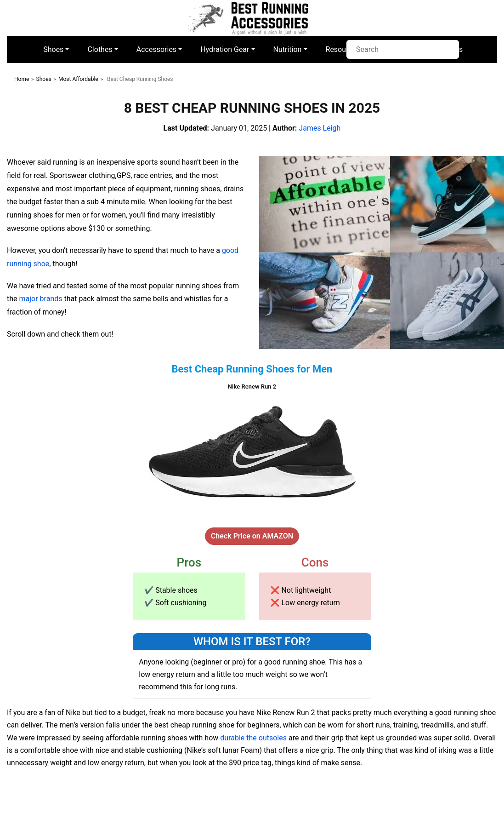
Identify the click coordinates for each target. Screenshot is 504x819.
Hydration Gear (225, 49)
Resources (343, 49)
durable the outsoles (253, 738)
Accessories (156, 49)
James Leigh (320, 128)
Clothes (100, 49)
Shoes (53, 49)
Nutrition (288, 49)
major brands (41, 299)
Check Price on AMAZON (252, 536)
